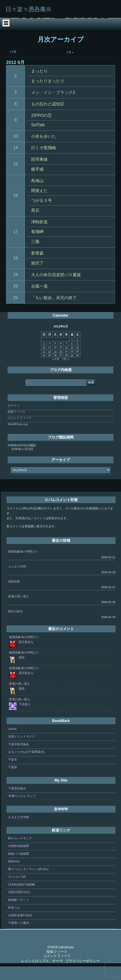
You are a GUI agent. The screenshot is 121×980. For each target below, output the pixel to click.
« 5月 (13, 65)
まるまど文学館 (19, 831)
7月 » (70, 66)
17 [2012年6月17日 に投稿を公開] (44, 365)
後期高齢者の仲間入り (23, 565)
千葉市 (13, 773)
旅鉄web (14, 875)
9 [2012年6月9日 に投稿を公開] (77, 357)
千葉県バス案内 (19, 936)
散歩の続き (16, 625)
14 (15, 161)
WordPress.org (18, 438)
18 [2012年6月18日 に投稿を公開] (50, 365)
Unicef (12, 742)
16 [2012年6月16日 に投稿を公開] (77, 361)
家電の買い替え (19, 610)
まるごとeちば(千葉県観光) (26, 765)
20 (15, 300)
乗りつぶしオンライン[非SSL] (28, 883)
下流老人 (25, 718)
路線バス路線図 (19, 867)
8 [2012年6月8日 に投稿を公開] (72, 357)
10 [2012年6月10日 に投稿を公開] (44, 361)
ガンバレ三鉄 (17, 890)
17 (15, 245)
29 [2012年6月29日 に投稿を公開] (72, 369)
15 (15, 178)
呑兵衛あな (26, 655)
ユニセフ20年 (17, 580)
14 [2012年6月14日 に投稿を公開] (66, 361)
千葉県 (13, 781)
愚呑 (22, 671)
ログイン (14, 419)
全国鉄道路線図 (19, 859)
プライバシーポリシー (83, 974)
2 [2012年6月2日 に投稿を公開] (77, 353)
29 (15, 311)
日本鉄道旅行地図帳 (22, 898)
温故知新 (14, 595)
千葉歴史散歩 (17, 802)
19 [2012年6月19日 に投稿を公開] (55, 365)
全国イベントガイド (22, 750)
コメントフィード (20, 431)
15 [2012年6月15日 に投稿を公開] (72, 361)
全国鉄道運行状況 (20, 929)
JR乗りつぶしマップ (22, 810)
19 (15, 288)
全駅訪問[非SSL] (19, 906)
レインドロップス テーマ (42, 974)
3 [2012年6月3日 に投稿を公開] (44, 357)
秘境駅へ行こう (19, 913)
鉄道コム (14, 921)
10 (15, 150)
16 (15, 209)
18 (15, 272)
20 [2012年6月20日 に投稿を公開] (61, 365)
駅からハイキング (20, 852)
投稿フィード (17, 425)
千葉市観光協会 (19, 758)
